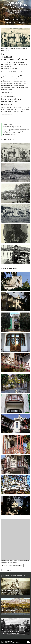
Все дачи (7, 570)
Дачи (7, 19)
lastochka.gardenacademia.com (10, 594)
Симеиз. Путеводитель (16, 4)
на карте (6, 50)
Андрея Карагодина (15, 12)
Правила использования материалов (11, 643)
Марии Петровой (18, 11)
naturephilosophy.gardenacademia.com (12, 633)
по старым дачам (15, 7)
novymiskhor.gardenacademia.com (11, 614)
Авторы (22, 23)
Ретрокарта (11, 23)
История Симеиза (19, 19)
